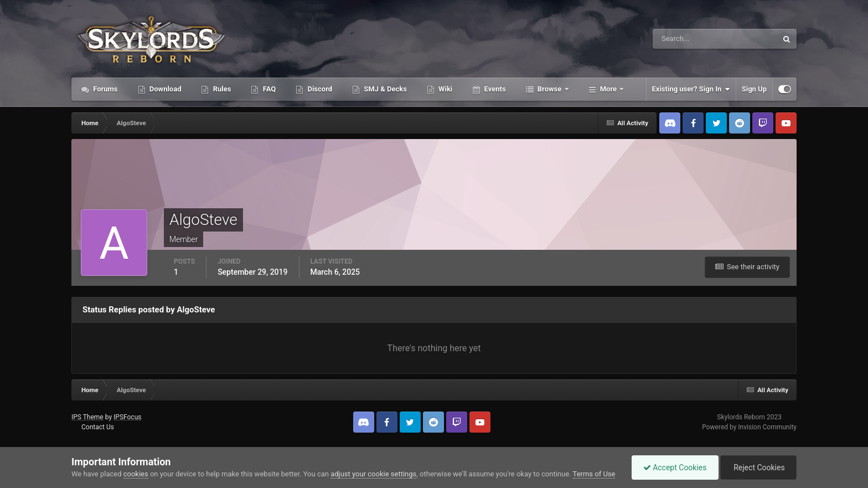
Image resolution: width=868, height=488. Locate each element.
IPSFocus (127, 417)
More (609, 89)
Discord (319, 89)
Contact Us (98, 427)
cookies (136, 474)
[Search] (681, 39)
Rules (221, 89)
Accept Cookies (675, 468)
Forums (105, 89)
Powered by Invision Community (749, 427)
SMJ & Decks (384, 89)
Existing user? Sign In (691, 89)
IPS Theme (87, 417)
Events (494, 89)
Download (165, 89)
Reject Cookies (758, 468)
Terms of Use (594, 474)
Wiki (445, 89)
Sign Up (754, 89)
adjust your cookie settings (373, 474)
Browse (550, 89)
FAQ (268, 89)
